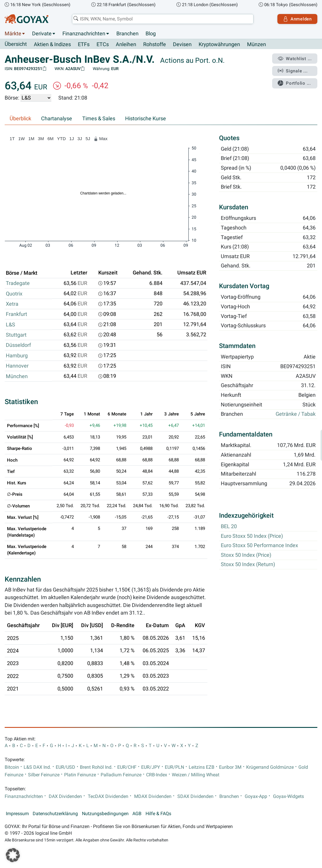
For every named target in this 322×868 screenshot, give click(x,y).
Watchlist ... (295, 59)
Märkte (13, 34)
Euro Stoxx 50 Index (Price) (252, 536)
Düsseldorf (18, 345)
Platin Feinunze (80, 775)
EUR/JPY (151, 767)
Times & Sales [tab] (99, 119)
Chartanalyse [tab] (57, 119)
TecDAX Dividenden (108, 796)
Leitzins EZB (202, 767)
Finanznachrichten (84, 34)
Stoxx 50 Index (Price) (246, 555)
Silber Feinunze (44, 775)
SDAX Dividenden (195, 796)
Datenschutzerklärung (55, 814)
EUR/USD (65, 767)
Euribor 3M (230, 767)
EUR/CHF (127, 767)
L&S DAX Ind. (37, 767)
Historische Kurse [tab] (146, 119)
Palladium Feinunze (121, 775)
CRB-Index (157, 775)
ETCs (103, 44)
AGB (137, 814)
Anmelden (297, 19)
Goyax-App (256, 796)
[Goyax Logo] (27, 19)
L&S (10, 325)
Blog (151, 34)
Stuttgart (16, 335)
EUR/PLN (174, 767)
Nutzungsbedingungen (105, 814)
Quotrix (14, 294)
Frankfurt (16, 314)
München (17, 376)
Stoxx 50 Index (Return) (248, 565)
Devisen (182, 44)
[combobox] (163, 19)
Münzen (257, 44)
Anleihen (126, 44)
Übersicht (16, 44)
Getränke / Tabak (296, 414)
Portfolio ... (294, 83)
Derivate (42, 34)
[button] (13, 855)
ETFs (84, 44)
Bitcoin (12, 767)
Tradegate (18, 283)
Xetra (12, 304)
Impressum (17, 814)
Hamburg (17, 356)
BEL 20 (229, 527)
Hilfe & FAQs (158, 814)
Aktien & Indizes (52, 44)
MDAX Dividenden (153, 796)
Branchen (127, 34)
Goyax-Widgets (288, 796)
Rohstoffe (155, 44)
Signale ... (293, 71)
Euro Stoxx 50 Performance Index (259, 546)
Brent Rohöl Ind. (96, 767)
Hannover (17, 366)
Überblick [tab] (20, 119)
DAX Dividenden (65, 796)
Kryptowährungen (219, 44)
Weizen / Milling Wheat (196, 775)
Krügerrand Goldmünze (270, 767)
